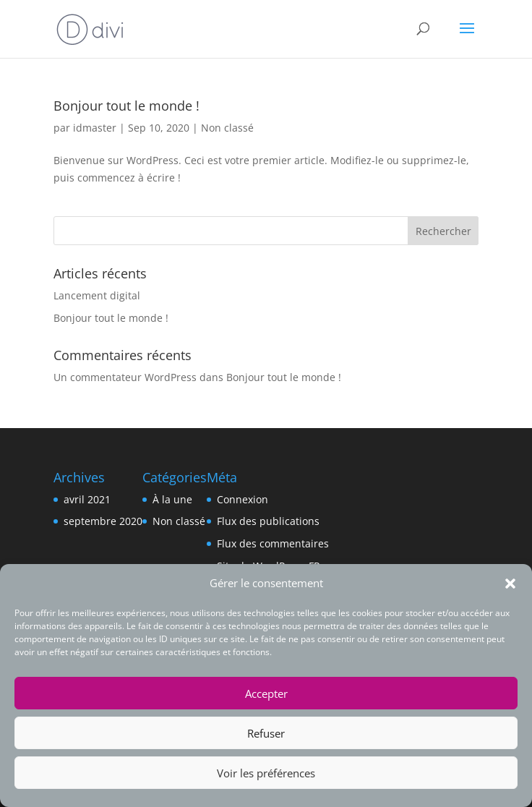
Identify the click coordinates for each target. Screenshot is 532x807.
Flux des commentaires (273, 543)
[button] (510, 584)
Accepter (266, 693)
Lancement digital (97, 295)
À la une (172, 499)
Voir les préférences (266, 773)
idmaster (95, 128)
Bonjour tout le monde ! (126, 106)
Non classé (227, 128)
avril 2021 (87, 499)
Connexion (243, 499)
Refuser (266, 733)
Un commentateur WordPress (125, 377)
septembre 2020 (103, 521)
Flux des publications (268, 521)
